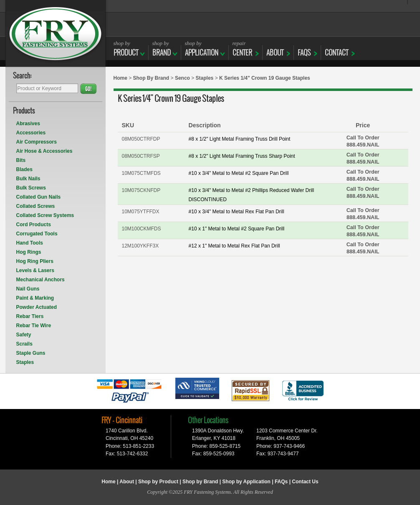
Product (126, 48)
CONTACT (337, 48)
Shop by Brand (200, 482)
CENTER (242, 48)
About (127, 482)
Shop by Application (246, 482)
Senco (182, 78)
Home (120, 78)
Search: (22, 76)
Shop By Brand (151, 78)
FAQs (304, 48)
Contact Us (305, 482)
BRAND (162, 48)
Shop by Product (158, 482)
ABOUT (275, 48)
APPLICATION (202, 48)
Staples (205, 78)
